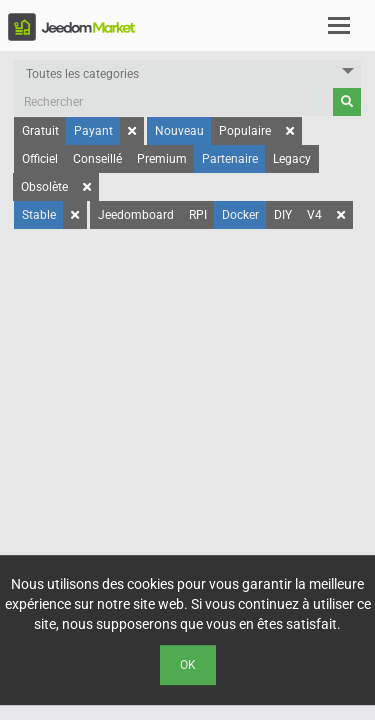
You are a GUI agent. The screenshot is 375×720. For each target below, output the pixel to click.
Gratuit (40, 131)
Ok (188, 665)
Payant (93, 131)
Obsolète (44, 187)
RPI (198, 215)
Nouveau (179, 131)
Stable (39, 215)
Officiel (40, 159)
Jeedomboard (136, 215)
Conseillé (97, 159)
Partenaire (230, 159)
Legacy (292, 159)
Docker (240, 215)
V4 (314, 215)
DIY (283, 215)
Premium (162, 159)
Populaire (245, 131)
